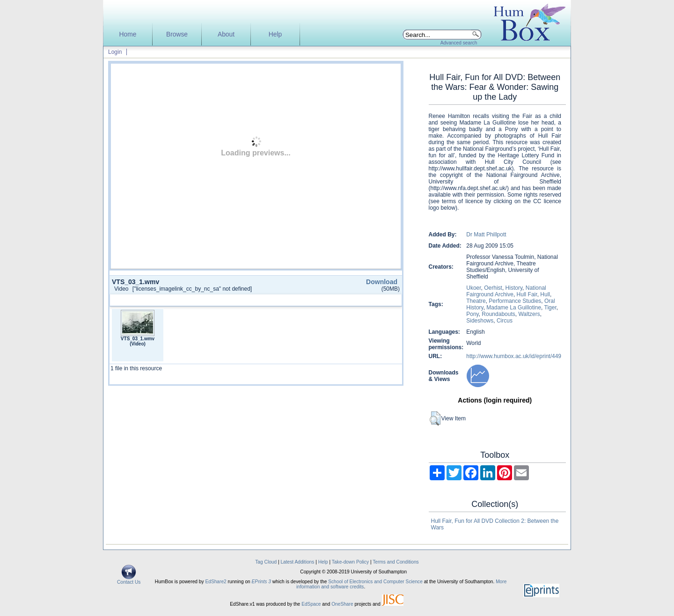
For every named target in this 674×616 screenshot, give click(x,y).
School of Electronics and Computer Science (375, 582)
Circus (505, 321)
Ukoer (473, 288)
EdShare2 (216, 582)
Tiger (550, 308)
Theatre (476, 301)
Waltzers (529, 314)
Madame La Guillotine (514, 308)
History (514, 288)
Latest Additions (297, 562)
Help (275, 34)
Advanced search (459, 43)
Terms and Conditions (396, 562)
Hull (545, 294)
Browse (177, 34)
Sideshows (480, 321)
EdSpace (311, 604)
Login (115, 52)
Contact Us (129, 580)
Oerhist (493, 288)
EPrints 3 (261, 582)
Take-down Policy (350, 562)
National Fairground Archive (506, 291)
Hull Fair (527, 294)
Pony (472, 314)
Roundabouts (498, 314)
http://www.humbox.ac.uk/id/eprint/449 (514, 356)
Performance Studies (515, 301)
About (226, 34)
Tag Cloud (266, 562)
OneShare (342, 604)
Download (382, 282)
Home (128, 34)
